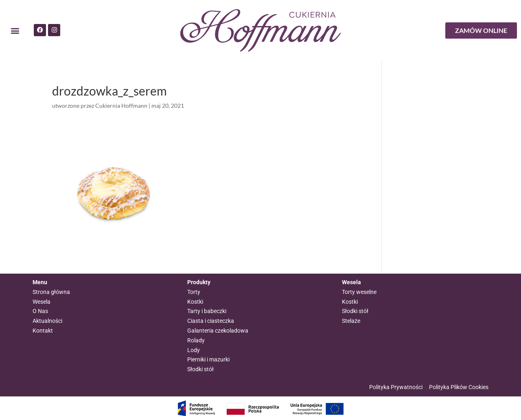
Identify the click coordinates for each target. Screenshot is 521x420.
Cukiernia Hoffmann (121, 106)
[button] (15, 31)
